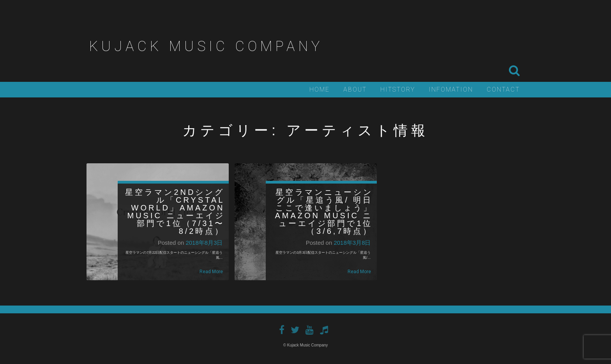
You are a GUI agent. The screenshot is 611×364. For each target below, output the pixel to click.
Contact (503, 89)
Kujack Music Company (206, 46)
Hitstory (398, 89)
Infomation (451, 89)
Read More (211, 272)
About (355, 89)
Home (320, 89)
